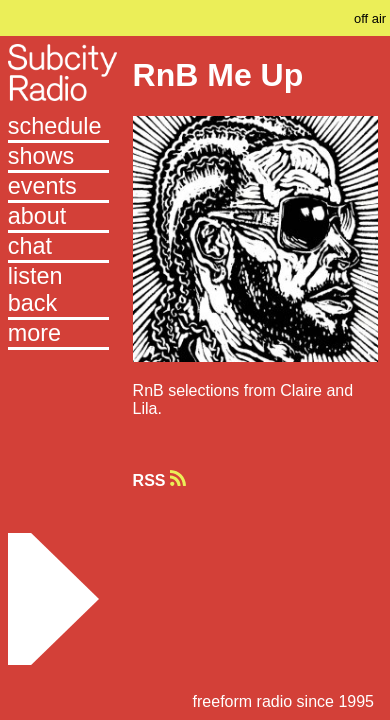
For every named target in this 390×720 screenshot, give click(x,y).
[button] (58, 335)
